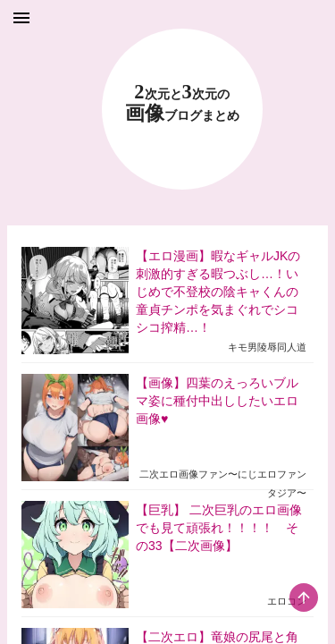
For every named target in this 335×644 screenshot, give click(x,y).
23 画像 (182, 103)
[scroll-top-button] (304, 597)
